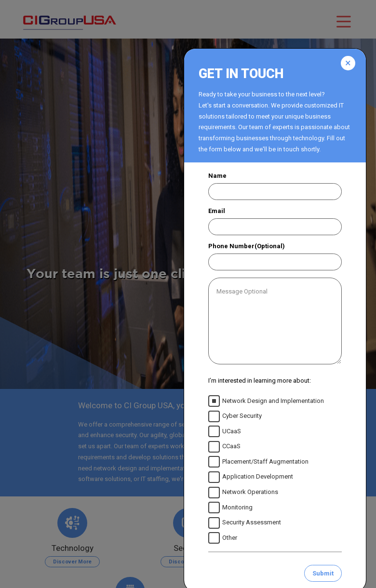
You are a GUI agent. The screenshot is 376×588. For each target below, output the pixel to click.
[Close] (348, 63)
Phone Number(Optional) (247, 246)
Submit (323, 573)
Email (217, 211)
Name (217, 176)
